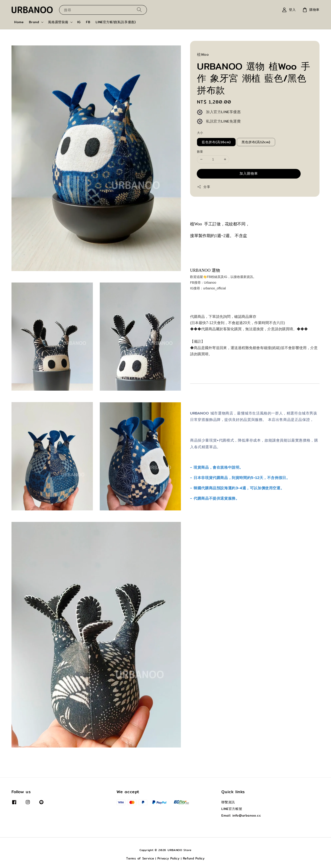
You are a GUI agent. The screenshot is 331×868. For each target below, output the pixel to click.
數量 (200, 152)
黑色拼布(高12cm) (256, 142)
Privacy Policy (169, 858)
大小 (200, 133)
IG (79, 22)
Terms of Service (140, 858)
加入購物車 (249, 173)
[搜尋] (139, 10)
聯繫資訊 (228, 802)
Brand (34, 22)
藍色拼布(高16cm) (216, 142)
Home (19, 22)
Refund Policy (194, 858)
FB (88, 22)
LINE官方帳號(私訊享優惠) (116, 22)
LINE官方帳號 (232, 809)
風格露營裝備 (58, 22)
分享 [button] (204, 187)
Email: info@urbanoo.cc (241, 815)
